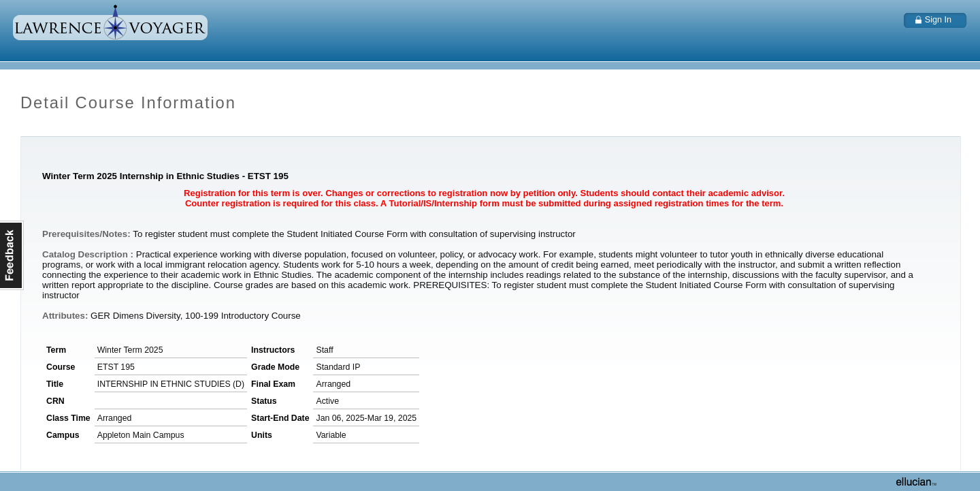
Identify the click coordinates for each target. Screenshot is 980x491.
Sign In (938, 20)
